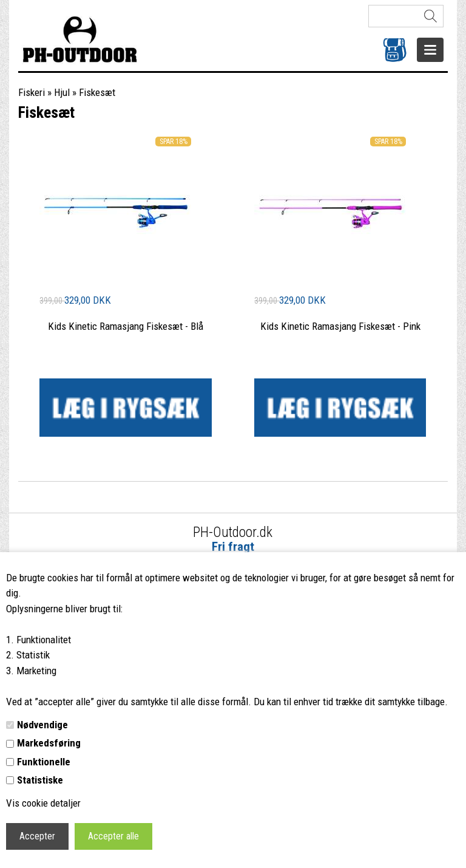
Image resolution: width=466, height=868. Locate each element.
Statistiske (40, 780)
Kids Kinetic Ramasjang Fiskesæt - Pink (340, 326)
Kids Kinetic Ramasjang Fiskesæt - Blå (126, 326)
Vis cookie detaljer (43, 803)
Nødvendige (42, 725)
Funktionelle (44, 762)
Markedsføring (49, 743)
